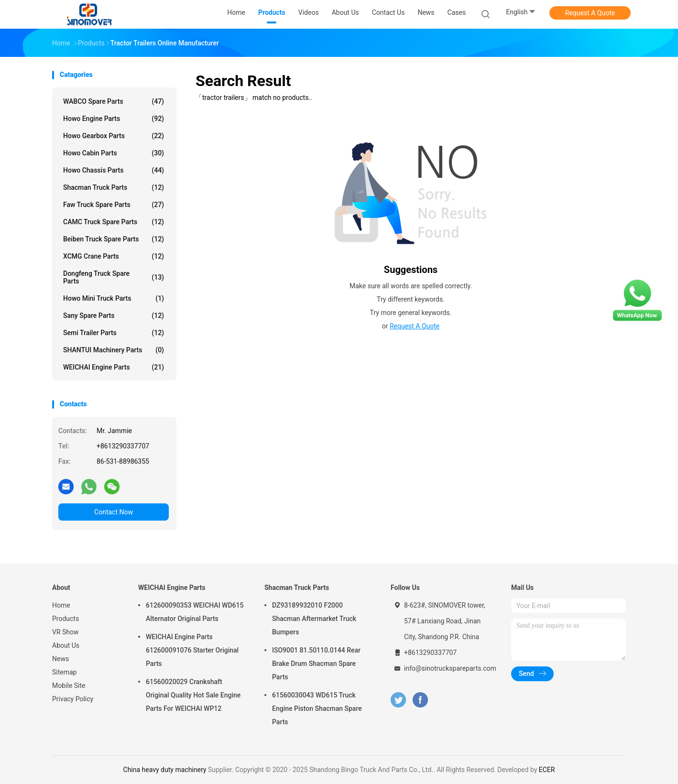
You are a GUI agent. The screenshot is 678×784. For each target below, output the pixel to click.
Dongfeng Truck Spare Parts (114, 277)
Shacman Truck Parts (114, 187)
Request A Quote (590, 13)
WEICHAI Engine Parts (114, 367)
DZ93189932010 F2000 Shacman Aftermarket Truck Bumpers (314, 619)
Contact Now (114, 512)
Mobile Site (69, 686)
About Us (66, 645)
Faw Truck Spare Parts (114, 205)
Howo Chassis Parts (114, 170)
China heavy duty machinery (165, 770)
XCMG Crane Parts (114, 256)
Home (61, 605)
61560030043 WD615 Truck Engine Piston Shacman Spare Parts (317, 708)
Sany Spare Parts (114, 316)
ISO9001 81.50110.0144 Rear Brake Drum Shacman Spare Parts (316, 664)
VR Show (66, 632)
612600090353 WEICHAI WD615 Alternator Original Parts (195, 612)
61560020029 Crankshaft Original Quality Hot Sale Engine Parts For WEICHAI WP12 (193, 695)
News (60, 659)
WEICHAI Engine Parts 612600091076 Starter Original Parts (192, 650)
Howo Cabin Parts (114, 153)
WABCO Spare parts (114, 101)
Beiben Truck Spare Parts (114, 239)
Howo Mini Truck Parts (114, 298)
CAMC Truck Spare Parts (114, 222)
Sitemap (64, 672)
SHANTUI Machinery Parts (114, 350)
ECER (547, 770)
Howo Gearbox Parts (114, 136)
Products (66, 619)
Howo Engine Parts (114, 119)
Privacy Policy (73, 699)
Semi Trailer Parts (114, 333)
